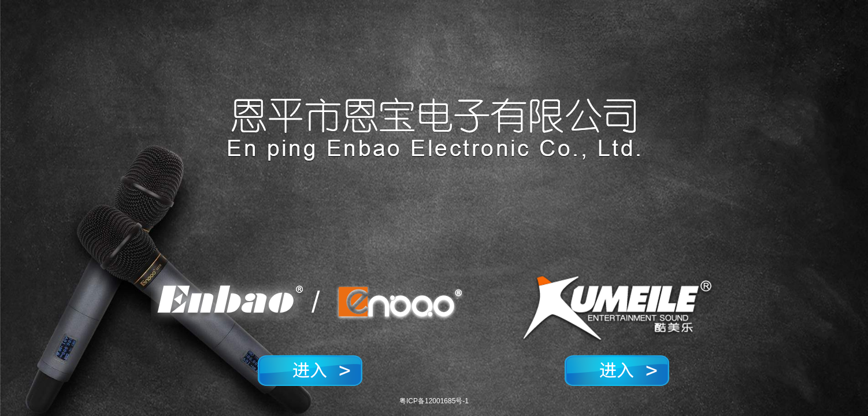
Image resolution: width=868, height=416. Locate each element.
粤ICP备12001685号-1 (434, 401)
